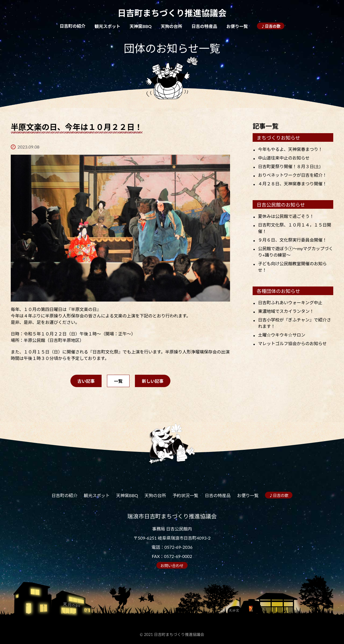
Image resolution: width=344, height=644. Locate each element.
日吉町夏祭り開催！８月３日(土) (289, 166)
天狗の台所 (171, 26)
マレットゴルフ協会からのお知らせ (292, 343)
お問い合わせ (172, 566)
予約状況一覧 (185, 495)
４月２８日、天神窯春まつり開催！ (292, 184)
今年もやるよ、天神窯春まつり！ (290, 149)
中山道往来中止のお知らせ (284, 158)
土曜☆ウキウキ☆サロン (282, 335)
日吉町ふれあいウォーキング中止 (290, 302)
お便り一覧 (237, 26)
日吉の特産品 (204, 26)
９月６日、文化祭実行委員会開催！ (292, 240)
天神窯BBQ (141, 26)
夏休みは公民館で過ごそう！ (286, 216)
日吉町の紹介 (73, 26)
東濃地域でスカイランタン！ (286, 311)
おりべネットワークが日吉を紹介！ (292, 175)
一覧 (118, 381)
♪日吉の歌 (271, 26)
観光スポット (107, 26)
